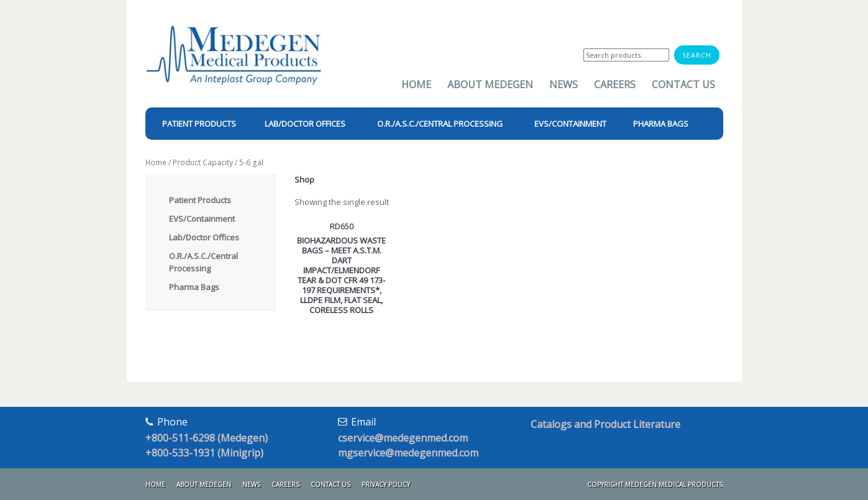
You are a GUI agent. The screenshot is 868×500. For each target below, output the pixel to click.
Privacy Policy (386, 484)
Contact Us (683, 84)
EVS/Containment (202, 219)
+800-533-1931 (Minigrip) (204, 453)
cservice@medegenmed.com (403, 438)
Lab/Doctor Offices (204, 237)
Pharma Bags (194, 287)
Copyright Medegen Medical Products (655, 484)
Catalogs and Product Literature (605, 424)
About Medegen (490, 84)
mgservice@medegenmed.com (408, 453)
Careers (615, 84)
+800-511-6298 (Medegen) (207, 438)
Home (416, 84)
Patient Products (200, 200)
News (564, 84)
